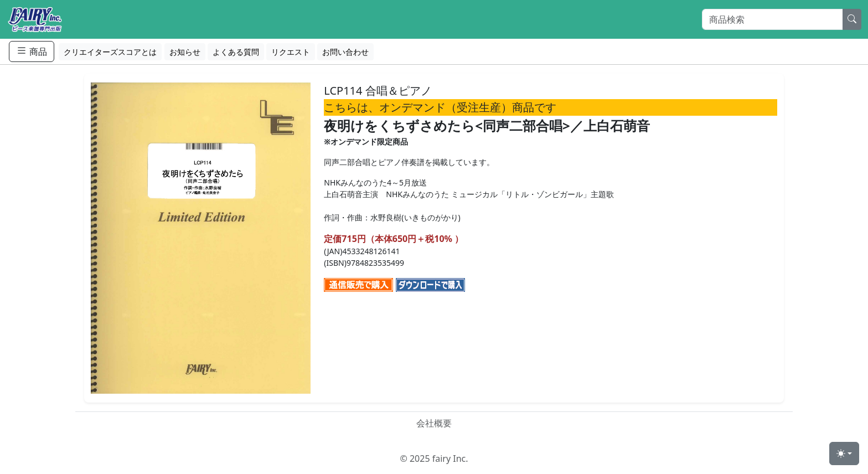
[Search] (773, 19)
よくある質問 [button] (236, 52)
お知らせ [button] (185, 52)
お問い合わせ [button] (345, 52)
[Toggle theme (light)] (844, 454)
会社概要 (434, 423)
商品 (32, 51)
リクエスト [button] (291, 52)
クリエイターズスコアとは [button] (110, 52)
